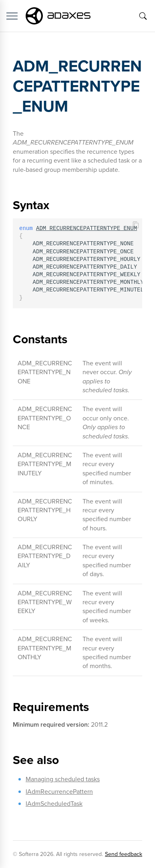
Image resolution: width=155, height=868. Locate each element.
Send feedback (124, 854)
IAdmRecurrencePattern (59, 792)
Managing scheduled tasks (63, 779)
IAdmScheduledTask (54, 804)
